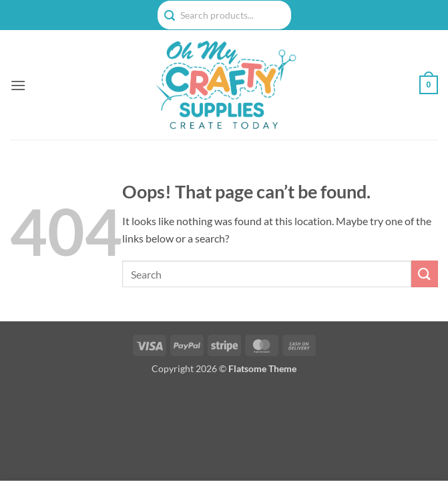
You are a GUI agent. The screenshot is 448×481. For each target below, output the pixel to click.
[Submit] (425, 274)
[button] (18, 85)
